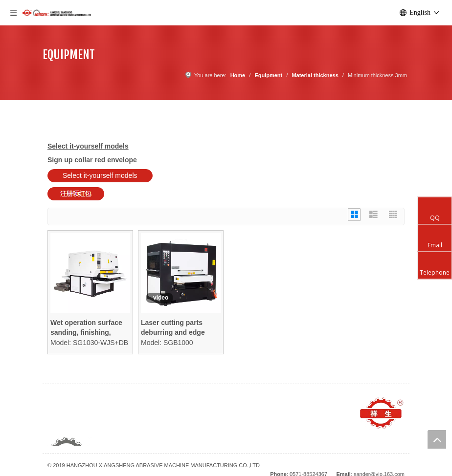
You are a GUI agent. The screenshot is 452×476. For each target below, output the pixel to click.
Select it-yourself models (100, 175)
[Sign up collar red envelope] (76, 194)
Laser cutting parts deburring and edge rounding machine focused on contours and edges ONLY (175, 328)
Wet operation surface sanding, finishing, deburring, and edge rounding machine (86, 328)
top (437, 439)
